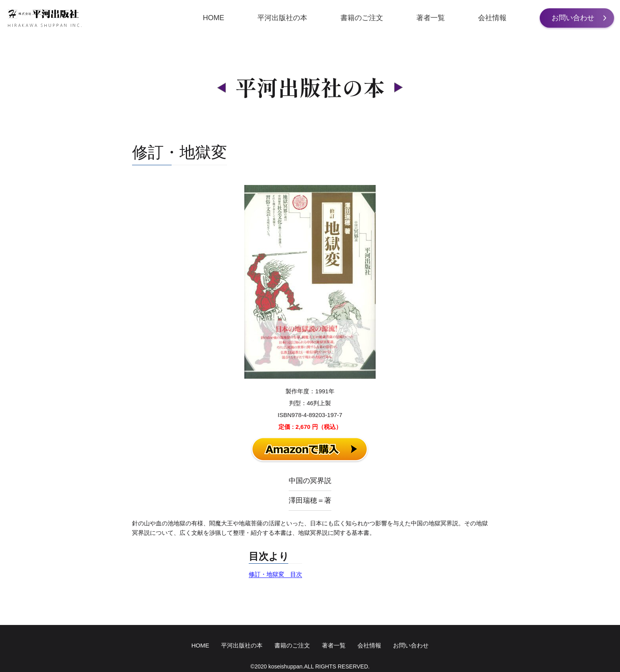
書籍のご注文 (362, 18)
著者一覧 (431, 18)
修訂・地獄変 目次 (275, 574)
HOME (214, 18)
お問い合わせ (573, 18)
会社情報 (492, 18)
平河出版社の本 (282, 18)
